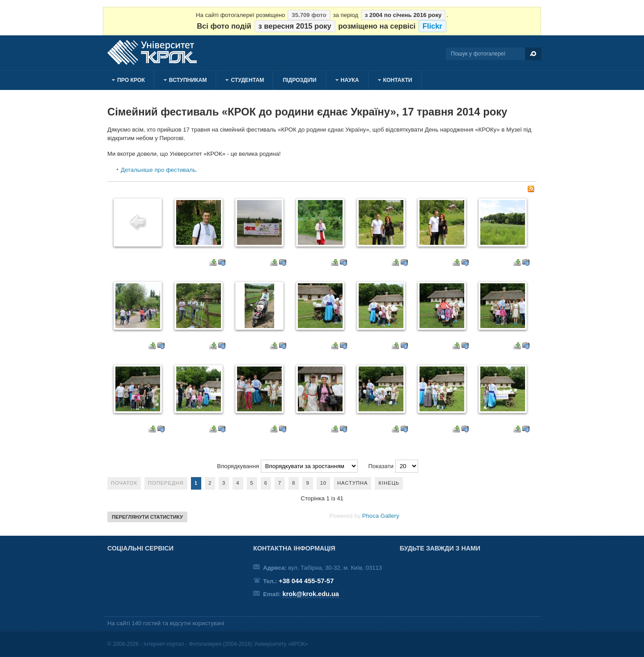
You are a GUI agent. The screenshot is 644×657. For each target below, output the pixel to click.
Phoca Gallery (380, 516)
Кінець (389, 483)
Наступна (352, 483)
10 (323, 483)
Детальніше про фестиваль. (159, 170)
